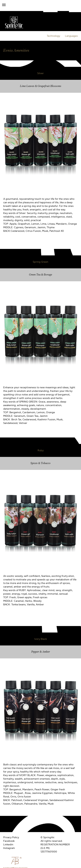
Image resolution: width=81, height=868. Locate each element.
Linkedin (8, 845)
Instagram (9, 848)
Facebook (9, 841)
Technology (53, 36)
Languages (71, 36)
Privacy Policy (11, 837)
